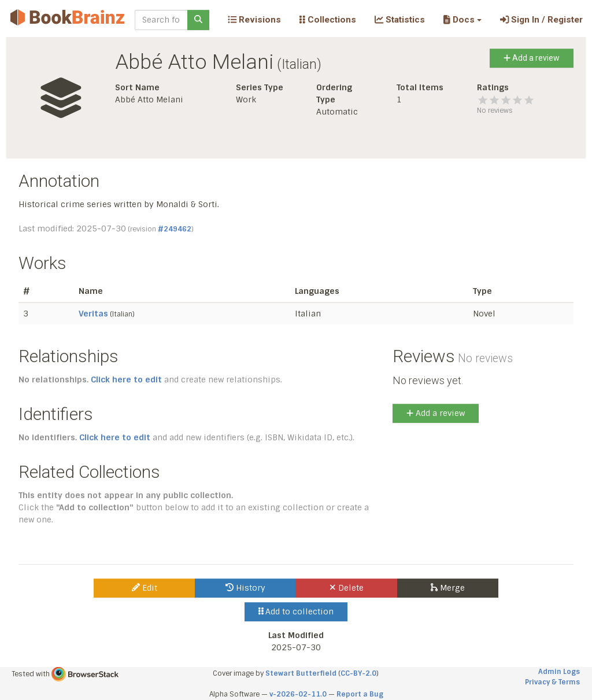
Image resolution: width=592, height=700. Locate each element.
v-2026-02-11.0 (298, 694)
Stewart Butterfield (301, 673)
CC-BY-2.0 (358, 673)
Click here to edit (126, 380)
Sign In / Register (541, 20)
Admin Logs (559, 672)
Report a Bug (360, 694)
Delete (347, 588)
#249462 (175, 229)
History (245, 588)
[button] (462, 20)
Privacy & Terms (552, 682)
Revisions (254, 20)
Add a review (532, 58)
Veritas (93, 314)
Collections (328, 20)
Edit (145, 588)
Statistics (400, 20)
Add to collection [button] (296, 611)
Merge (448, 588)
